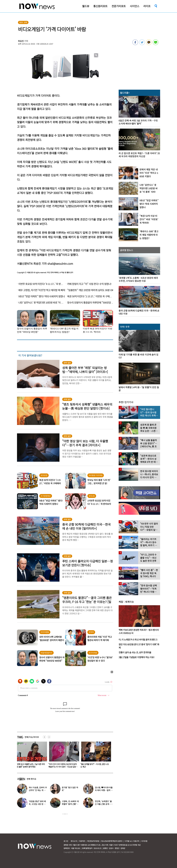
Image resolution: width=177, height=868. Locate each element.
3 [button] (67, 814)
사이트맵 (144, 841)
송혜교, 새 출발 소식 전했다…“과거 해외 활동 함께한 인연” (30, 765)
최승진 (21, 41)
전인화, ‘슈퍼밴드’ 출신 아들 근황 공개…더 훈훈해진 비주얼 (104, 804)
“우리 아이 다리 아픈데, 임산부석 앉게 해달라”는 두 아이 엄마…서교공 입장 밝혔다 (95, 767)
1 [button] (63, 814)
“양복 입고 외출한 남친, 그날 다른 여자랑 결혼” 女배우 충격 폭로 (63, 765)
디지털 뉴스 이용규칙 (132, 841)
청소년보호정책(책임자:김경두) (112, 841)
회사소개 (74, 841)
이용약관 (82, 841)
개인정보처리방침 (93, 841)
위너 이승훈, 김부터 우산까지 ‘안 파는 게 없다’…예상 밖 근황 (38, 790)
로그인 (66, 841)
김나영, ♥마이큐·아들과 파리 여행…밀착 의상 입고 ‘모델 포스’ (104, 790)
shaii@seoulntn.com (60, 264)
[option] (31, 756)
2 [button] (65, 814)
